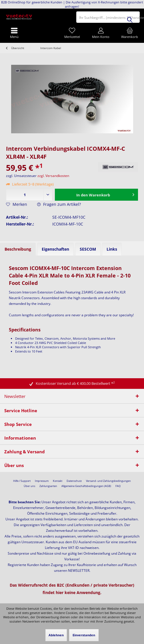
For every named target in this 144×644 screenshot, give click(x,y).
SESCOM (88, 249)
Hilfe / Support (22, 481)
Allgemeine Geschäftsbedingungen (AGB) (86, 486)
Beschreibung (18, 249)
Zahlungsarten (48, 486)
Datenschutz (74, 481)
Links (112, 249)
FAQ (118, 486)
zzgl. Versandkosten (53, 176)
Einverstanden (84, 635)
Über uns (29, 486)
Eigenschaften (55, 249)
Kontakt (58, 481)
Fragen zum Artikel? (59, 204)
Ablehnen (56, 635)
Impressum (42, 481)
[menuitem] (130, 33)
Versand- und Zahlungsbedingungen (108, 481)
